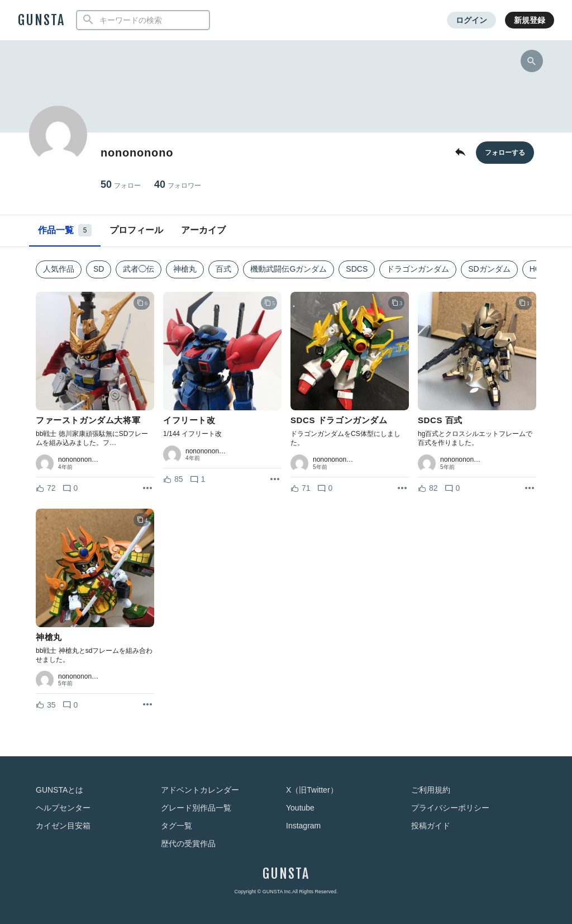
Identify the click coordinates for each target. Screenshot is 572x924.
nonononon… (78, 459)
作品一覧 (65, 230)
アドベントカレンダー (200, 790)
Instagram (303, 826)
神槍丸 (185, 269)
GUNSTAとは (59, 790)
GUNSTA (41, 20)
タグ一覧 (177, 826)
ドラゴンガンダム (418, 269)
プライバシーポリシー (450, 808)
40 (178, 185)
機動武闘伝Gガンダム (289, 269)
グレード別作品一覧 (196, 808)
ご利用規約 (431, 790)
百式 (223, 269)
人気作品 (59, 269)
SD (99, 269)
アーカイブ (203, 230)
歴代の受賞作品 (188, 844)
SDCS (357, 269)
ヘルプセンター (63, 808)
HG (535, 269)
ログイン (471, 20)
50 (121, 185)
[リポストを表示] (147, 489)
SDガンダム (489, 269)
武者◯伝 (139, 269)
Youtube (300, 808)
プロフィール (136, 230)
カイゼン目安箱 (63, 826)
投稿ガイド (431, 826)
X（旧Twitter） (312, 790)
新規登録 (530, 20)
